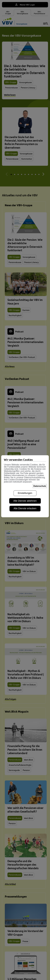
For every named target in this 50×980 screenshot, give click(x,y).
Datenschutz (40, 486)
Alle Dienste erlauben (25, 508)
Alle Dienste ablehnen (25, 501)
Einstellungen (25, 493)
